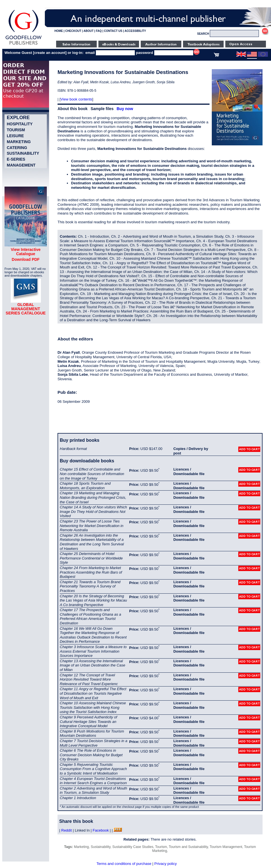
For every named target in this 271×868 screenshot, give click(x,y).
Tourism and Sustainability (189, 847)
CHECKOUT (73, 31)
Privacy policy (165, 864)
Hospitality (20, 124)
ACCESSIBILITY (135, 31)
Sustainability (23, 153)
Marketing (19, 142)
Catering (17, 148)
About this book (73, 109)
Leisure (15, 136)
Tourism (16, 130)
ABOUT (89, 31)
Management (21, 165)
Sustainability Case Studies (133, 847)
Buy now (125, 109)
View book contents (77, 99)
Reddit (67, 830)
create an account (50, 53)
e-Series (16, 159)
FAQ (99, 31)
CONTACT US (113, 31)
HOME (59, 31)
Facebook (101, 830)
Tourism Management (226, 847)
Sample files (102, 109)
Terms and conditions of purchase (124, 864)
